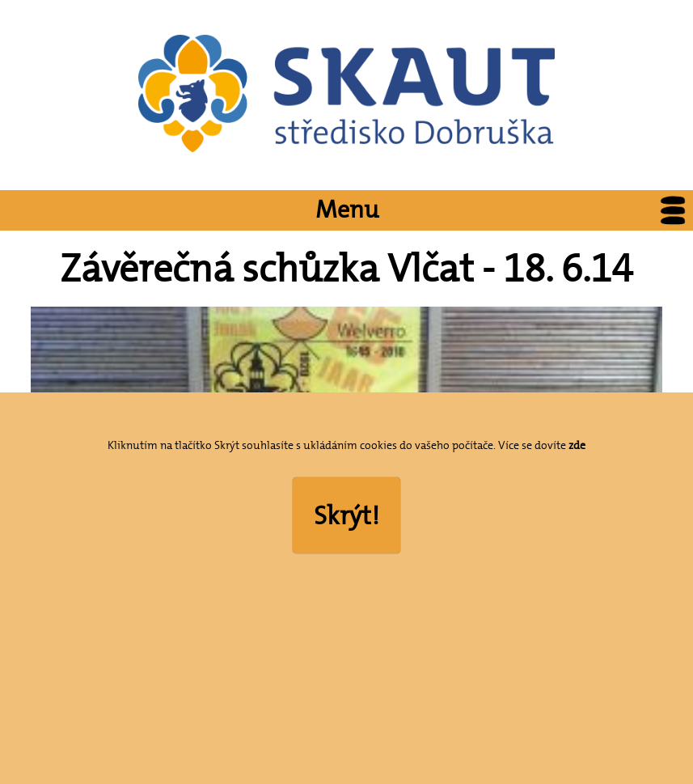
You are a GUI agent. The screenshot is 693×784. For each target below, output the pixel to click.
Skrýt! (346, 515)
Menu (505, 210)
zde (577, 445)
